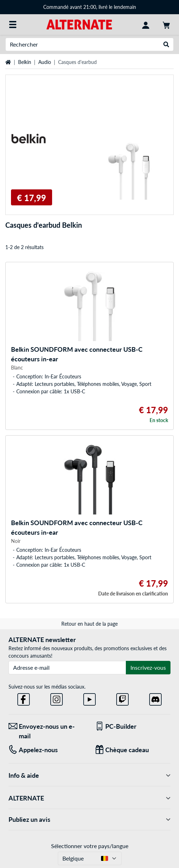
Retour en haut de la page (89, 624)
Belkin (25, 62)
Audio (45, 62)
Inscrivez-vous (148, 667)
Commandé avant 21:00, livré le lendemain (90, 7)
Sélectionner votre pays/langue (90, 846)
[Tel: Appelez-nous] (46, 750)
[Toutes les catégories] (13, 25)
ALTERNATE (89, 798)
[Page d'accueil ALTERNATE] (79, 24)
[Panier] (166, 25)
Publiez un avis (89, 820)
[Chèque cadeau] (133, 750)
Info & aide (89, 775)
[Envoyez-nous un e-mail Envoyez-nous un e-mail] (46, 731)
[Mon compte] (146, 25)
